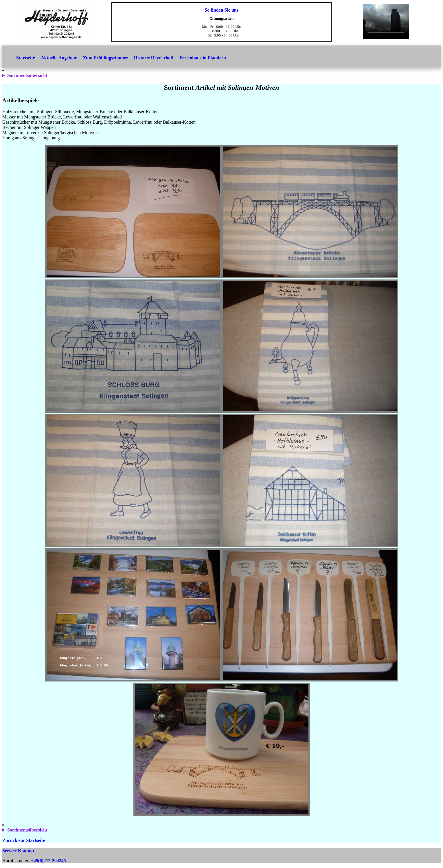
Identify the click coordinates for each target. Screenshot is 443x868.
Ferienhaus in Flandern (203, 58)
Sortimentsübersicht (27, 75)
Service (10, 851)
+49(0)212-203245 (48, 861)
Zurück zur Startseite (24, 840)
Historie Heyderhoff (154, 58)
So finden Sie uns (221, 10)
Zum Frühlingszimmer (106, 58)
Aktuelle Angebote (59, 58)
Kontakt (26, 851)
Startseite (26, 58)
